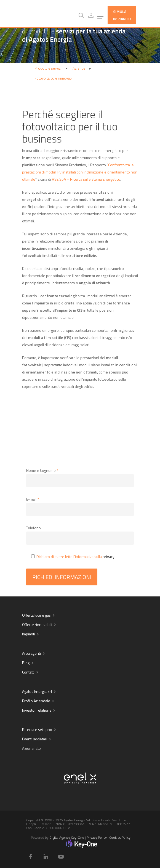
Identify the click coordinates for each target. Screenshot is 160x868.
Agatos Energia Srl (37, 691)
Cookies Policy (120, 837)
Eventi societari (35, 739)
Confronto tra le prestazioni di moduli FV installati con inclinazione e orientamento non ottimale (80, 172)
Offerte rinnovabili (37, 624)
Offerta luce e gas (36, 615)
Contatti (28, 672)
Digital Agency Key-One (67, 837)
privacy (109, 557)
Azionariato (31, 748)
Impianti (29, 634)
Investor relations (37, 710)
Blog (26, 663)
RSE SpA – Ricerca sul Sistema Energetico (86, 179)
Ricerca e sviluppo (37, 729)
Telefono (34, 528)
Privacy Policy (97, 837)
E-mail (33, 499)
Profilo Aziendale (36, 701)
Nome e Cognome (42, 470)
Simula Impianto (122, 15)
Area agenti (31, 653)
